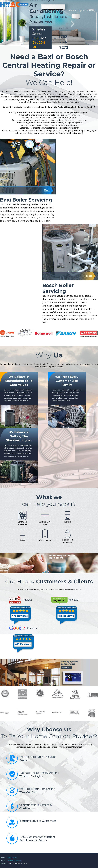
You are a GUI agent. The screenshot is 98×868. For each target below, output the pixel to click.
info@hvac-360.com (14, 861)
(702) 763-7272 (12, 858)
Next (73, 24)
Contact (91, 11)
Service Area (75, 11)
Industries (58, 11)
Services (43, 11)
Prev (25, 24)
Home (32, 11)
